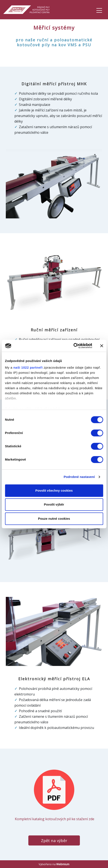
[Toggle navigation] (99, 10)
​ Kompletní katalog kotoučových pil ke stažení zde (54, 795)
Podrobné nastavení (79, 477)
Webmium (63, 864)
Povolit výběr (54, 504)
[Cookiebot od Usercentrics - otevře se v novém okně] (73, 346)
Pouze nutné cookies (54, 519)
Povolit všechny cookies (54, 490)
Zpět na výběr (54, 840)
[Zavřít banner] (102, 346)
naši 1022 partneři (28, 367)
